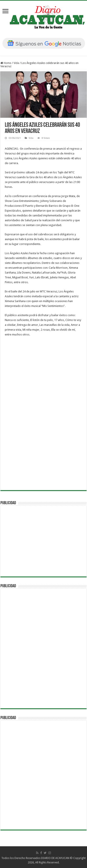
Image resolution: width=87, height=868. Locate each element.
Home (6, 63)
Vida (16, 63)
